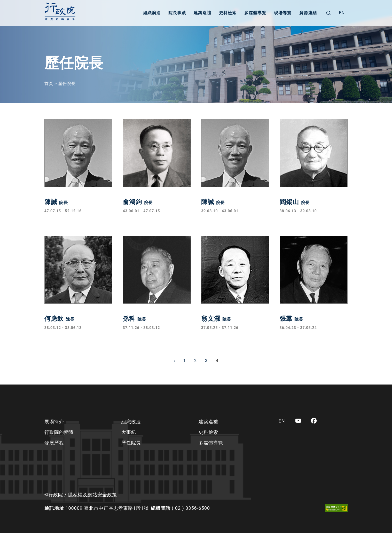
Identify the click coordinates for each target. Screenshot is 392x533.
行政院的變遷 (59, 432)
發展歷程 (54, 443)
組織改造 (131, 422)
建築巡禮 (202, 13)
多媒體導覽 (255, 13)
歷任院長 (131, 443)
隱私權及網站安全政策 (92, 495)
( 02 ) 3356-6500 (191, 508)
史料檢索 (228, 13)
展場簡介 (54, 422)
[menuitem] (342, 13)
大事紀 (129, 432)
